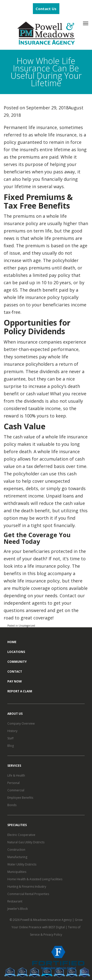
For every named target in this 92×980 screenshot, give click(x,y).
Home (12, 642)
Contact (15, 672)
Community (17, 662)
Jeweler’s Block (18, 909)
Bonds (12, 805)
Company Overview (21, 723)
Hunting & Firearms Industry (27, 887)
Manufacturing (17, 857)
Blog (11, 746)
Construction (16, 850)
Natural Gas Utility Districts (26, 842)
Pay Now (15, 681)
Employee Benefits (20, 798)
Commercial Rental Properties (28, 894)
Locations (16, 652)
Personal (13, 783)
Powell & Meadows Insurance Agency (46, 920)
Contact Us (46, 9)
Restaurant (15, 901)
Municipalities (17, 872)
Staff (10, 738)
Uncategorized (27, 626)
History (12, 731)
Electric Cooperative (21, 835)
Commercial (16, 790)
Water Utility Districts (22, 864)
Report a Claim (20, 691)
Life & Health (16, 775)
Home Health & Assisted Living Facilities (35, 879)
